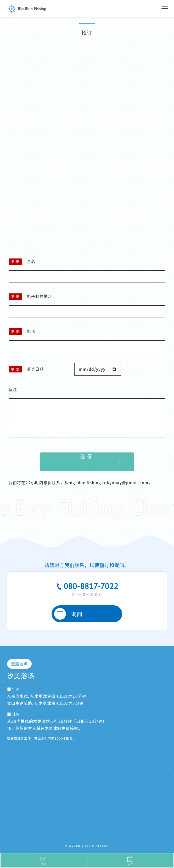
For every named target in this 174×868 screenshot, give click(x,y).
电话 (31, 331)
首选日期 (35, 369)
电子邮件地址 (40, 296)
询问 (68, 614)
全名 (31, 261)
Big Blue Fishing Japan (27, 9)
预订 (130, 861)
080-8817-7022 (87, 589)
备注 (13, 390)
